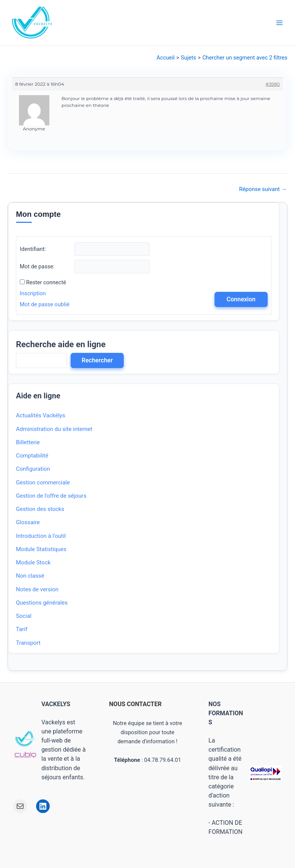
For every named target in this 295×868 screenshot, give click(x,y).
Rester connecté (46, 282)
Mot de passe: (37, 266)
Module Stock (33, 562)
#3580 (273, 84)
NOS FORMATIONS (226, 713)
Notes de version (37, 589)
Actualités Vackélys (41, 415)
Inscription (33, 293)
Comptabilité (32, 456)
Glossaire (28, 522)
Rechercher (97, 360)
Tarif (22, 629)
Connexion (241, 299)
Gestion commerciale (43, 483)
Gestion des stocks (40, 509)
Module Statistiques (41, 549)
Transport (28, 643)
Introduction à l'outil (41, 536)
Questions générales (42, 603)
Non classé (30, 576)
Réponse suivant (263, 189)
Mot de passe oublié (45, 304)
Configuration (33, 469)
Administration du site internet (54, 429)
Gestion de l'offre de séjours (51, 496)
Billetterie (28, 442)
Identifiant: (33, 249)
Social (24, 616)
